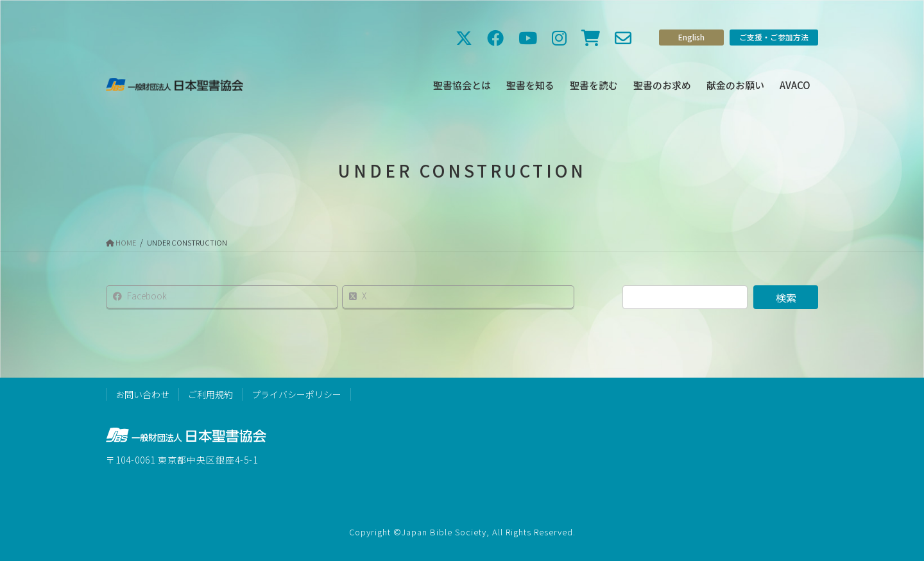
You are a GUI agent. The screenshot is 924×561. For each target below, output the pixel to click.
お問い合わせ (142, 394)
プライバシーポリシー (296, 394)
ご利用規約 (210, 394)
